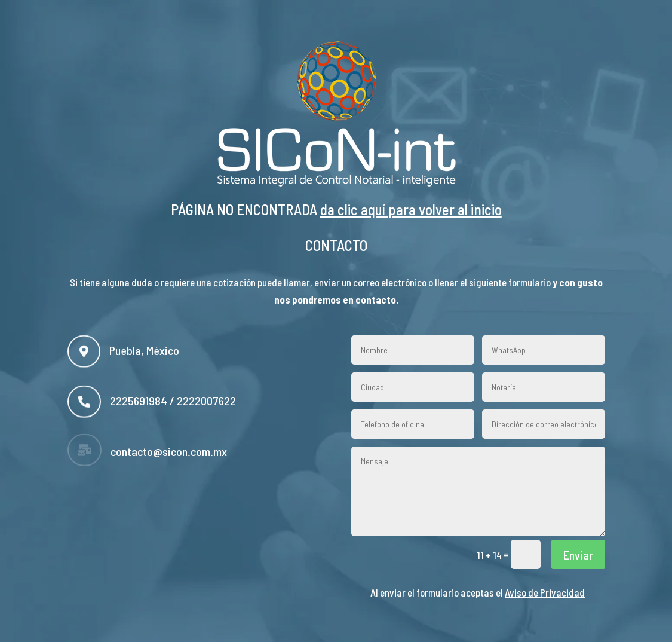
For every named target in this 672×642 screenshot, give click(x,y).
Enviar (578, 555)
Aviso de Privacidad (545, 592)
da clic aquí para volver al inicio (411, 209)
